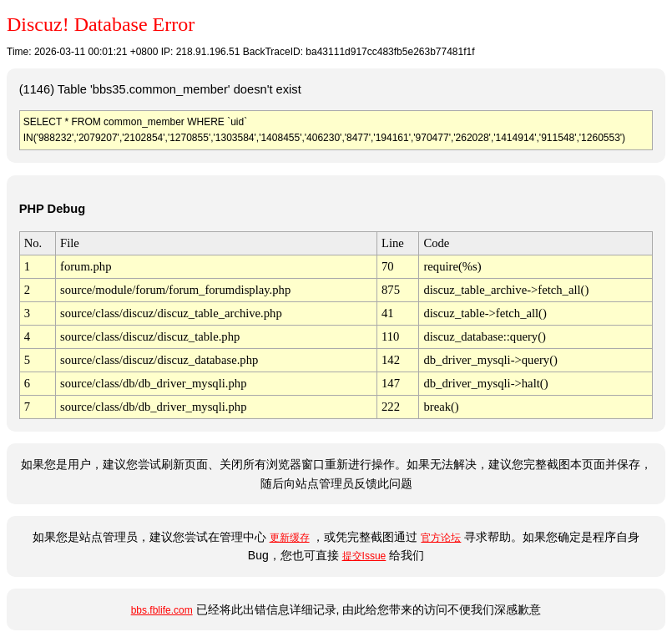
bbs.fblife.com (162, 610)
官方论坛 (441, 538)
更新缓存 (290, 538)
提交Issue (364, 556)
